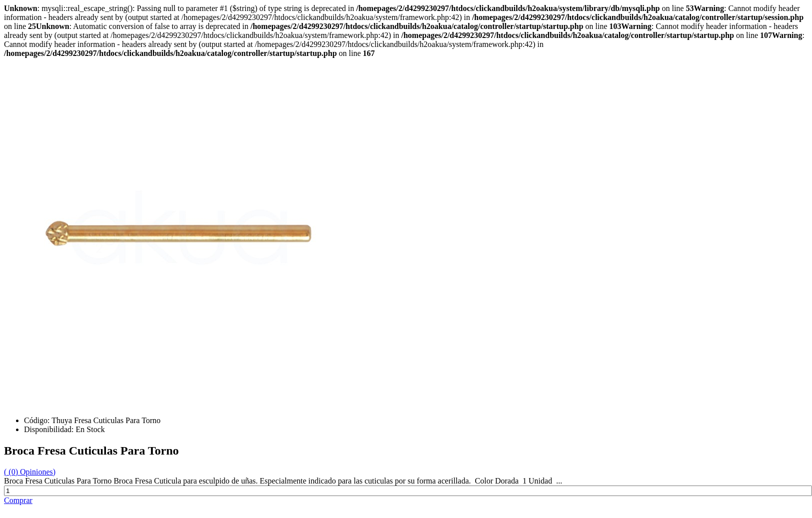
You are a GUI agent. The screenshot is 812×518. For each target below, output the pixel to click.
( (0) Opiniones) (30, 472)
